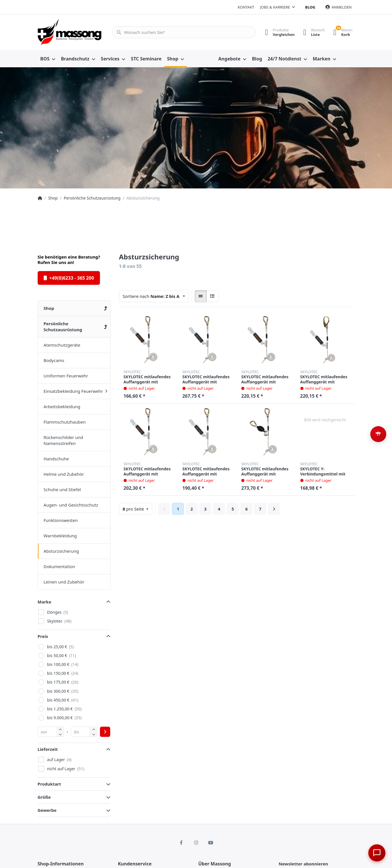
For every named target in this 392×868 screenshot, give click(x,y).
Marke (45, 602)
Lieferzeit (48, 749)
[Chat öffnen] (377, 853)
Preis (43, 636)
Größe (44, 797)
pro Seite (134, 509)
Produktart (49, 784)
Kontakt (246, 7)
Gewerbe (47, 810)
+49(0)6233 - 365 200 (69, 278)
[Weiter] (274, 509)
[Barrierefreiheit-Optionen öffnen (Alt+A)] (378, 434)
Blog (310, 7)
